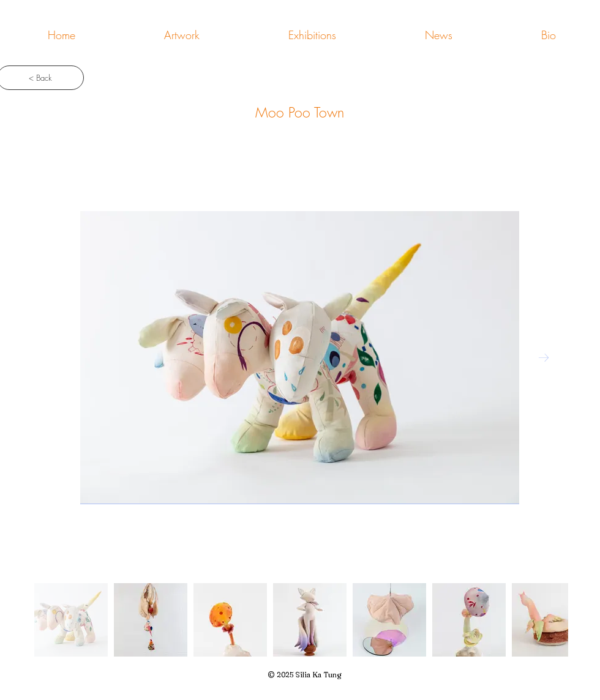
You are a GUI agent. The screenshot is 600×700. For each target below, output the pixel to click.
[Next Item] (544, 358)
